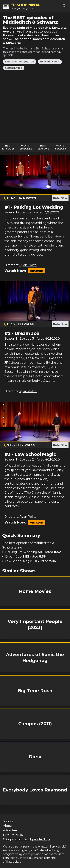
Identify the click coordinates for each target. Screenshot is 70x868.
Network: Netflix (50, 62)
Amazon (36, 271)
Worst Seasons (61, 147)
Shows (8, 821)
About (8, 826)
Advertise (10, 830)
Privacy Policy (13, 835)
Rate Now (60, 198)
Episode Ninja (40, 839)
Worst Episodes (26, 147)
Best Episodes (8, 147)
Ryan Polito (28, 265)
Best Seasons (43, 147)
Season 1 (11, 212)
